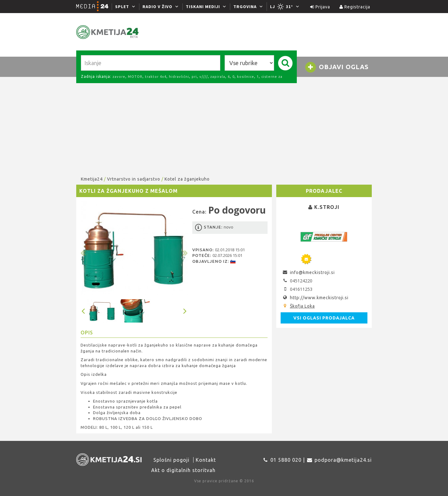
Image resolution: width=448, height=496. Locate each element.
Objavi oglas (337, 67)
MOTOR (135, 77)
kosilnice (246, 77)
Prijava (320, 7)
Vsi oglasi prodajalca (324, 318)
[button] (89, 248)
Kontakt (206, 460)
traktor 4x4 (156, 77)
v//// (204, 77)
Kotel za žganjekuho (187, 179)
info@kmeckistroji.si (312, 272)
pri (194, 77)
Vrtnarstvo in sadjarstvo (134, 179)
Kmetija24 (92, 179)
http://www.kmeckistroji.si (319, 298)
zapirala (218, 77)
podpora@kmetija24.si (343, 460)
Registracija (355, 7)
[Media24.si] (94, 7)
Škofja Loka (302, 306)
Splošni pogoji (171, 460)
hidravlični (179, 77)
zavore (119, 77)
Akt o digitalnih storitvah (183, 470)
